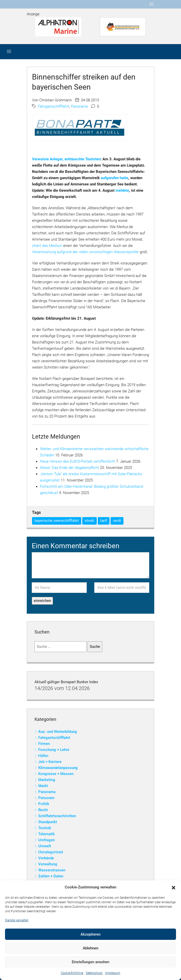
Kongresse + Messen (56, 774)
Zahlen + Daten (51, 876)
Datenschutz (94, 973)
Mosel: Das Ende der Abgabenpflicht (69, 468)
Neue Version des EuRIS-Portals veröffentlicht (77, 461)
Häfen (43, 756)
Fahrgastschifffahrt (53, 106)
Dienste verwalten (17, 920)
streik (89, 521)
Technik (45, 828)
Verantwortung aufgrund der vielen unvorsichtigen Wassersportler (85, 252)
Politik (44, 804)
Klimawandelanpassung (58, 768)
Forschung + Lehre (54, 750)
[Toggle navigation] (151, 4)
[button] (173, 887)
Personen (46, 798)
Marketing (47, 780)
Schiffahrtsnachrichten (57, 816)
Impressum (113, 973)
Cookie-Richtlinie (72, 973)
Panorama (79, 106)
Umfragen (46, 840)
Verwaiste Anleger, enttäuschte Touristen (66, 159)
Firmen (44, 744)
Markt (43, 786)
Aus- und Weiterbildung (58, 732)
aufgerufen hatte (114, 178)
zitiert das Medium (47, 246)
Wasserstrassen (52, 870)
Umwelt (45, 846)
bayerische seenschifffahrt (57, 521)
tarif (104, 521)
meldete (122, 190)
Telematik (46, 834)
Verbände (46, 858)
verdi (117, 521)
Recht (43, 810)
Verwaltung (48, 864)
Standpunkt (48, 822)
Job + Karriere (50, 762)
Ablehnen (90, 948)
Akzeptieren (90, 934)
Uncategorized (50, 852)
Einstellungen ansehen (90, 962)
